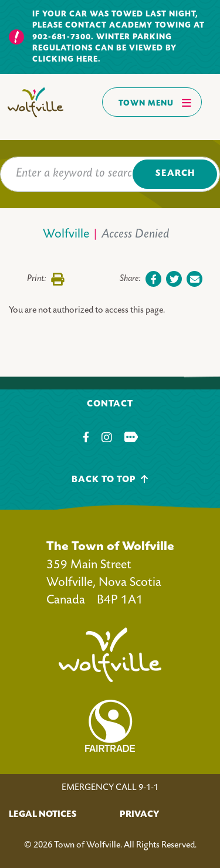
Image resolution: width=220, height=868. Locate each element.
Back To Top (110, 479)
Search (175, 174)
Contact (110, 404)
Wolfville (66, 235)
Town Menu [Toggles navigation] (155, 103)
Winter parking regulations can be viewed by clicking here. (104, 49)
